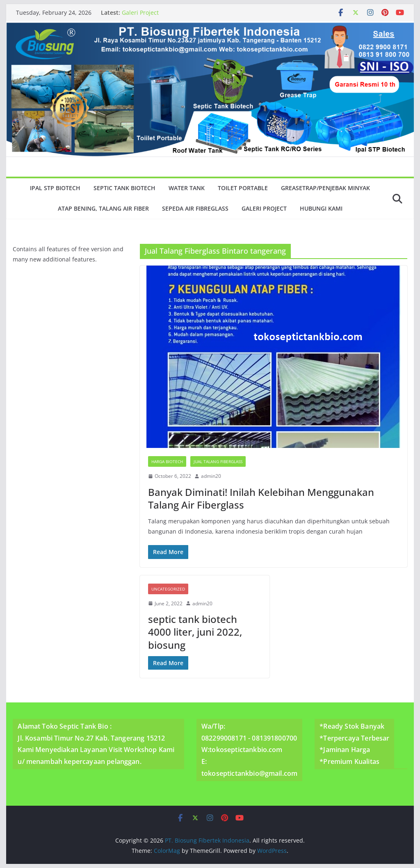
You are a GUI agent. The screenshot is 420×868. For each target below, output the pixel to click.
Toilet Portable (243, 188)
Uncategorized (168, 589)
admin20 (211, 476)
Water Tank (187, 188)
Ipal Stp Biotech (55, 188)
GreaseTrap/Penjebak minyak (325, 188)
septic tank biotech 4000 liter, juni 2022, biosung (195, 632)
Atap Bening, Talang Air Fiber (103, 208)
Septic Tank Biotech (124, 188)
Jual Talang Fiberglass (218, 461)
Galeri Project (140, 12)
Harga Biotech (167, 461)
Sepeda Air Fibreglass (195, 208)
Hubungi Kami (321, 208)
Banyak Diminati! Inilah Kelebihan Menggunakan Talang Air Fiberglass (261, 498)
